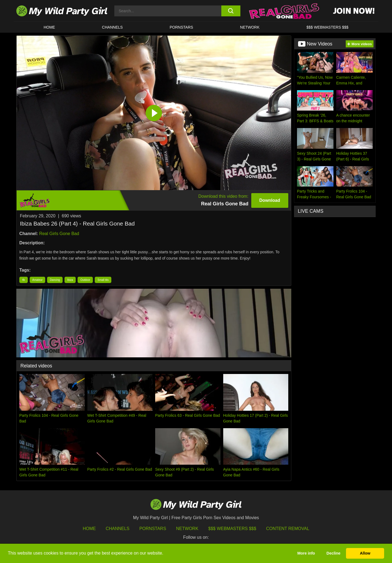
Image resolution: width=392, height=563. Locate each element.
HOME (49, 27)
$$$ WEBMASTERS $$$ (327, 27)
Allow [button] (365, 553)
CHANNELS (112, 27)
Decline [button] (333, 553)
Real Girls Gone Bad (59, 234)
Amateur (38, 280)
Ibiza (70, 280)
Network (250, 27)
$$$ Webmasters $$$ (232, 529)
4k (24, 280)
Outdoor (85, 280)
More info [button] (306, 553)
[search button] (231, 11)
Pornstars (181, 27)
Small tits (103, 280)
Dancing (55, 280)
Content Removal (288, 529)
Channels (117, 529)
